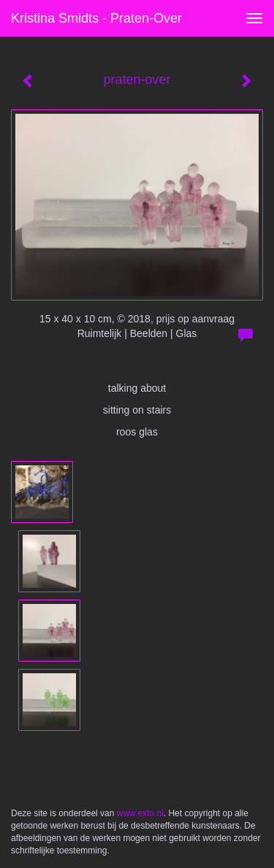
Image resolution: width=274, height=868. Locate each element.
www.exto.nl (140, 813)
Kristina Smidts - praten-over (96, 18)
